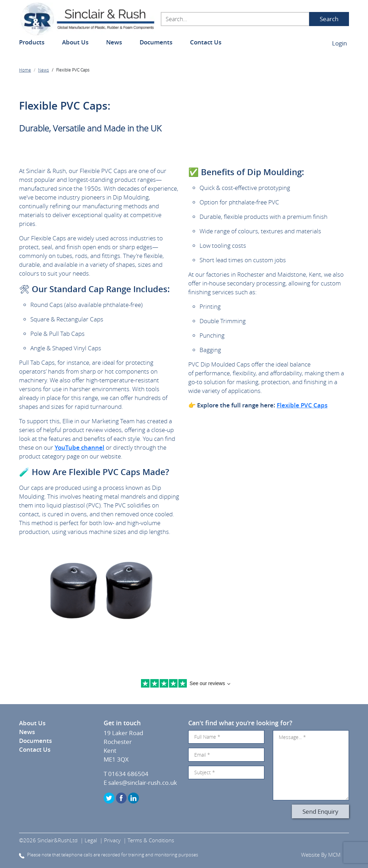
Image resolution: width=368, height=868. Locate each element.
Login (339, 43)
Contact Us (206, 42)
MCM (334, 855)
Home (25, 70)
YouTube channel (79, 447)
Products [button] (32, 42)
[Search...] (235, 19)
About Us (32, 723)
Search (329, 19)
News (114, 42)
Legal (91, 840)
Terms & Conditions (151, 840)
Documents (156, 42)
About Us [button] (75, 42)
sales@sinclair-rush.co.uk (143, 783)
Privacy (112, 840)
